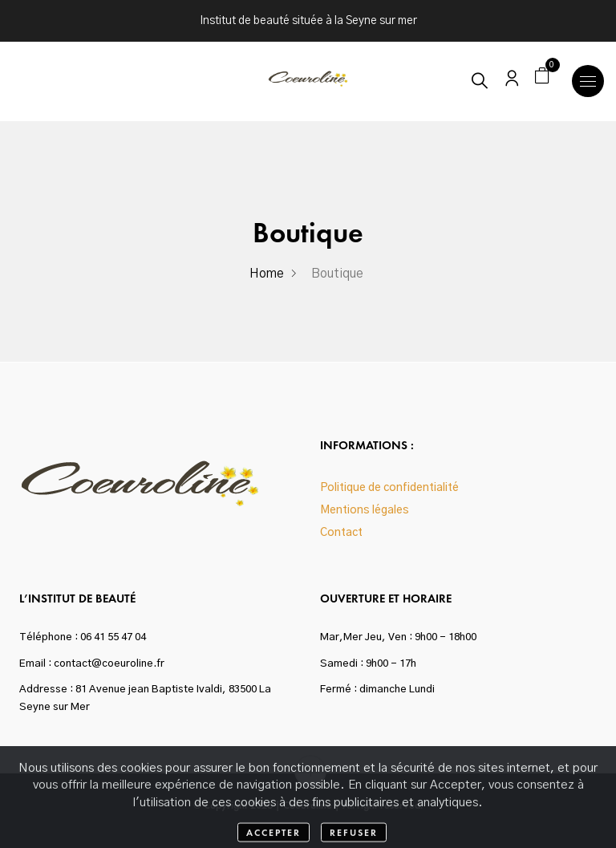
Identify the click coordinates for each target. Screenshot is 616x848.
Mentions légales (365, 510)
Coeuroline (308, 805)
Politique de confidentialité (389, 488)
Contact (341, 533)
